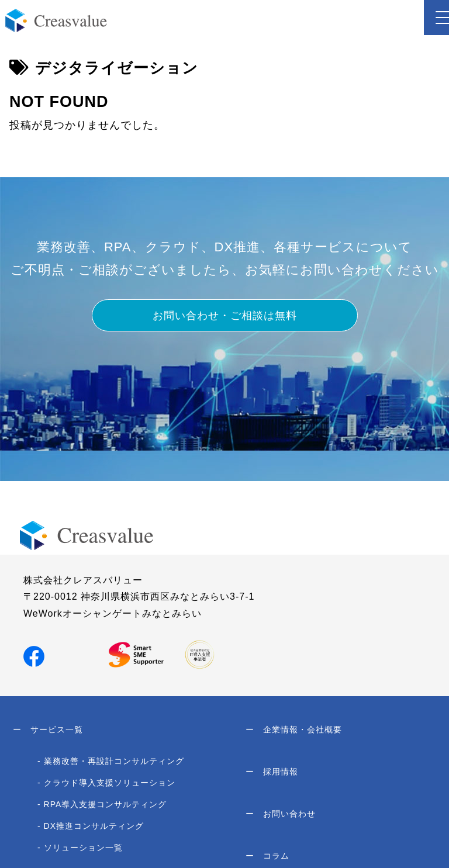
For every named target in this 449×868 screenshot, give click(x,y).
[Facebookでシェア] (34, 656)
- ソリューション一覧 (80, 848)
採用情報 (272, 772)
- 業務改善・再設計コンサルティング (111, 761)
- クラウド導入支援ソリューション (106, 783)
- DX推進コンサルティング (91, 826)
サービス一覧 (48, 729)
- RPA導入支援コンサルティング (102, 804)
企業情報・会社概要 (294, 729)
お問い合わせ (281, 814)
